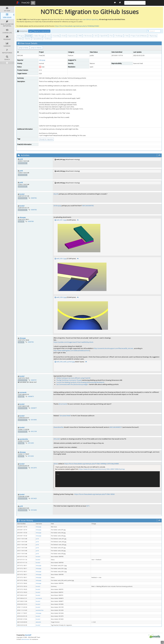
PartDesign (119, 36)
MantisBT (28, 635)
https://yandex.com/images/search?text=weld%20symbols (73, 342)
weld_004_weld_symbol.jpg (65, 362)
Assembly (56, 36)
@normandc (63, 404)
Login (31, 31)
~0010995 (33, 420)
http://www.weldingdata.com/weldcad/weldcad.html (71, 351)
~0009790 (30, 342)
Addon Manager (39, 36)
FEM (79, 36)
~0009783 (33, 210)
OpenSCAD (103, 36)
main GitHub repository (90, 19)
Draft (63, 36)
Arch (48, 36)
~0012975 (33, 468)
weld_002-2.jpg (61, 259)
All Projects (21, 36)
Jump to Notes (24, 48)
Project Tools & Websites (138, 36)
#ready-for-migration (46, 139)
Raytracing (153, 36)
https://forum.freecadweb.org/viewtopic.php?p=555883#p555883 (77, 26)
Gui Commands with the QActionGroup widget (72, 384)
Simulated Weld (65, 416)
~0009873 (31, 396)
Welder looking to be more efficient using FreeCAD (73, 378)
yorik (21, 159)
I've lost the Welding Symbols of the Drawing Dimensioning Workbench (80, 382)
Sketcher (27, 39)
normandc (23, 392)
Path (126, 36)
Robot (20, 39)
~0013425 (33, 498)
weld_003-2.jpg (61, 297)
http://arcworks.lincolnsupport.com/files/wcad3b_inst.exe (113, 348)
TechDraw (47, 39)
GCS (95, 36)
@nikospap (57, 206)
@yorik (56, 194)
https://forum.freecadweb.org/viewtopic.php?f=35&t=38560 (94, 494)
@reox (56, 464)
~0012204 (30, 456)
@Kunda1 (57, 439)
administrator (26, 639)
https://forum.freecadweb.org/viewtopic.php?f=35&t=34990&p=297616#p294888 (92, 464)
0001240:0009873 (115, 427)
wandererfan (24, 439)
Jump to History (36, 48)
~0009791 (33, 380)
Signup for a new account (42, 31)
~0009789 (30, 221)
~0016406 (33, 510)
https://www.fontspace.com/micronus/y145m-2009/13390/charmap (102, 469)
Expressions (71, 36)
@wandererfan (59, 427)
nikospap (42, 60)
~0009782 (33, 198)
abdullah (38, 622)
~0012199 (33, 431)
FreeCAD (23, 3)
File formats (87, 36)
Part (111, 36)
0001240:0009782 (88, 206)
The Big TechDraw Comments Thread (69, 380)
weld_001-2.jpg (61, 220)
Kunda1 (22, 194)
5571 (88, 506)
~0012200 (31, 443)
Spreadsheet (37, 39)
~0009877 (33, 408)
